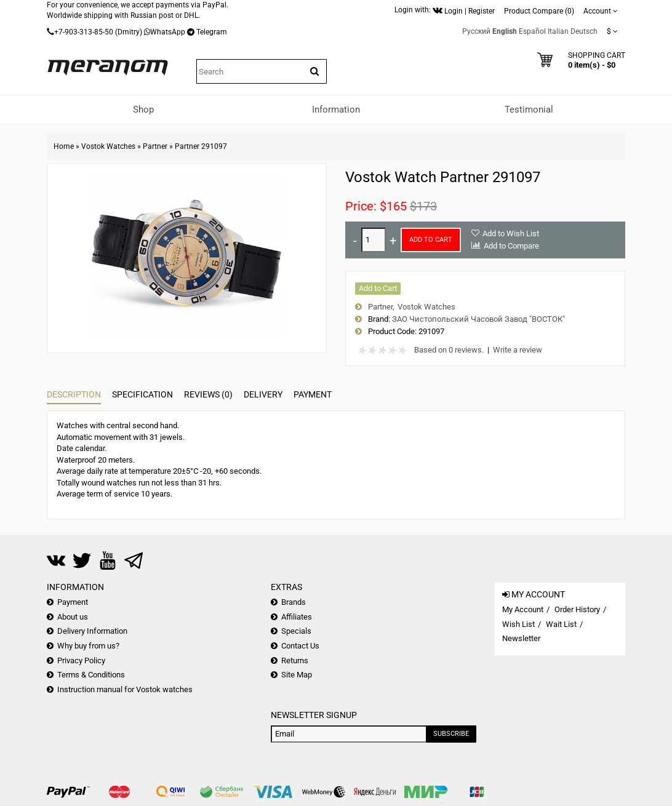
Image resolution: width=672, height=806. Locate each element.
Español (532, 31)
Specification (142, 394)
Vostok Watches (108, 146)
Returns (295, 660)
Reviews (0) (208, 394)
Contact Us (300, 646)
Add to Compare (511, 246)
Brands (294, 602)
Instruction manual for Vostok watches (125, 689)
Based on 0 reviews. (449, 350)
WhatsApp (168, 32)
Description (74, 394)
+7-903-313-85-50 (84, 32)
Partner (155, 146)
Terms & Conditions (91, 675)
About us (73, 617)
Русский (476, 31)
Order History (577, 609)
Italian (558, 31)
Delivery (263, 394)
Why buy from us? (88, 646)
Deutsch (584, 31)
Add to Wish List (511, 233)
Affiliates (297, 617)
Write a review (518, 350)
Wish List (518, 624)
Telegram (212, 32)
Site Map (297, 675)
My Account (523, 609)
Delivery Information (92, 631)
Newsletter (521, 638)
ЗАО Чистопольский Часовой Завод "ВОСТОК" (478, 319)
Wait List (561, 624)
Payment (313, 394)
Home (64, 146)
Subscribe (451, 734)
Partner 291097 (201, 146)
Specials (296, 631)
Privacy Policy (81, 660)
